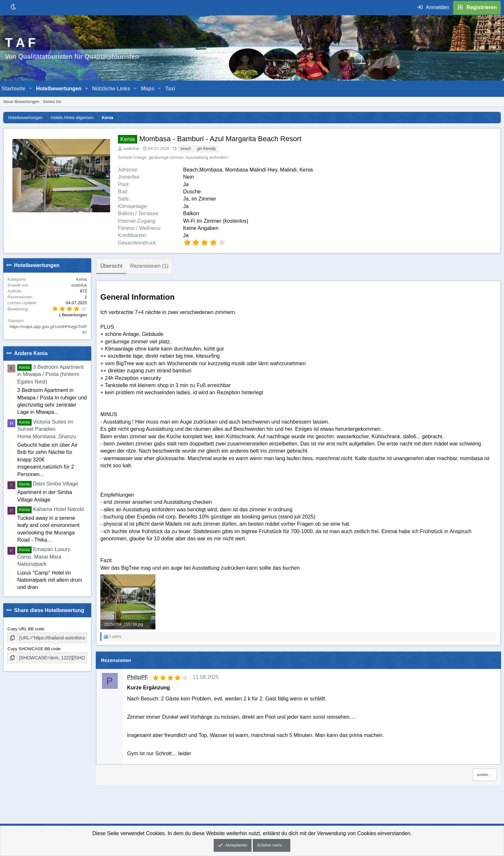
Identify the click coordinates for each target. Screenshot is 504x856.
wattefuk (131, 149)
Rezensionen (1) (149, 266)
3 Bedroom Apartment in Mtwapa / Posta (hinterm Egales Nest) (50, 374)
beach (186, 149)
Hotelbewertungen (59, 89)
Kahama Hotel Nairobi (51, 509)
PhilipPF (137, 677)
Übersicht (111, 266)
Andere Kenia (31, 353)
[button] (31, 89)
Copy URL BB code (26, 629)
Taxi (170, 89)
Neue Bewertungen (21, 102)
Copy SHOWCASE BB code (34, 648)
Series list (52, 102)
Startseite (14, 89)
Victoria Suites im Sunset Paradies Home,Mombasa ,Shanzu (47, 429)
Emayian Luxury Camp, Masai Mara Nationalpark (44, 557)
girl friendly (206, 149)
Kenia (82, 279)
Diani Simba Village (48, 484)
